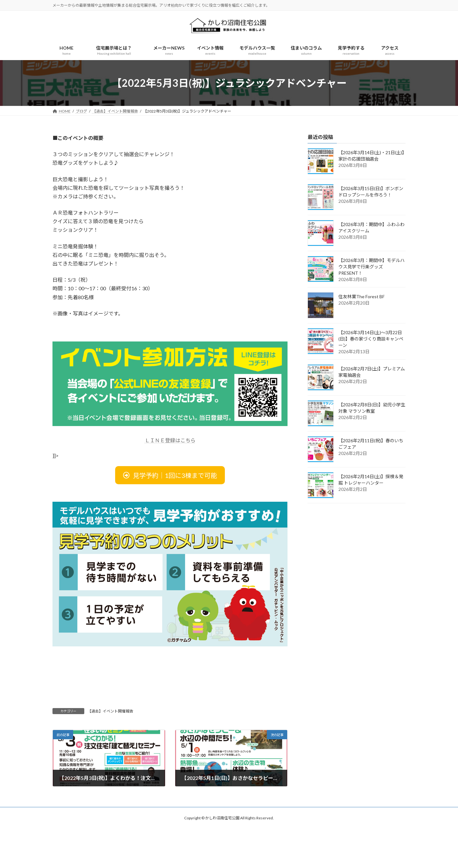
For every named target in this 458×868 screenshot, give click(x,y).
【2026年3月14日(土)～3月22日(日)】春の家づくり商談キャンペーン (371, 339)
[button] (170, 475)
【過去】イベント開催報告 (110, 711)
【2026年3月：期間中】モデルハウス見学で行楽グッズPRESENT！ (371, 267)
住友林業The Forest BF (361, 296)
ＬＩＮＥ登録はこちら (170, 440)
